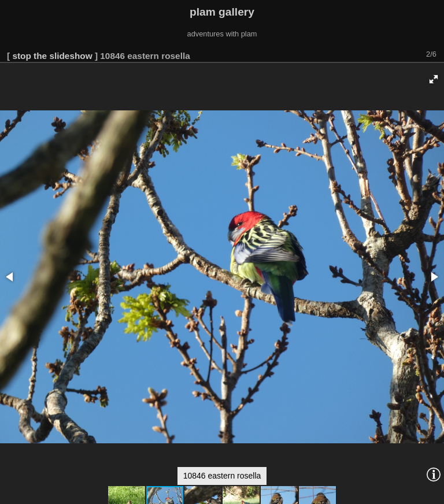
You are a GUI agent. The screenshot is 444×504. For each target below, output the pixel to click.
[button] (434, 79)
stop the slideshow (52, 56)
